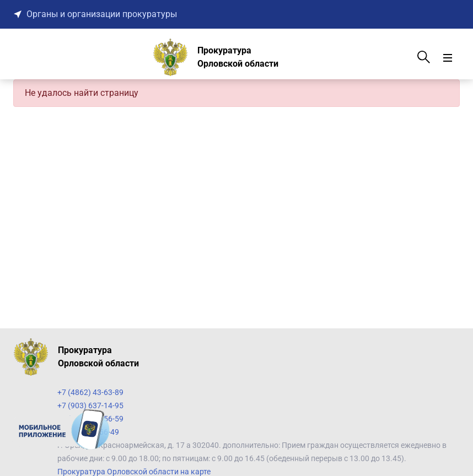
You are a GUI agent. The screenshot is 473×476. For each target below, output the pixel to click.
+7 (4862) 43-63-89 (90, 392)
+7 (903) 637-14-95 (90, 405)
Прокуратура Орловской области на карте (134, 472)
